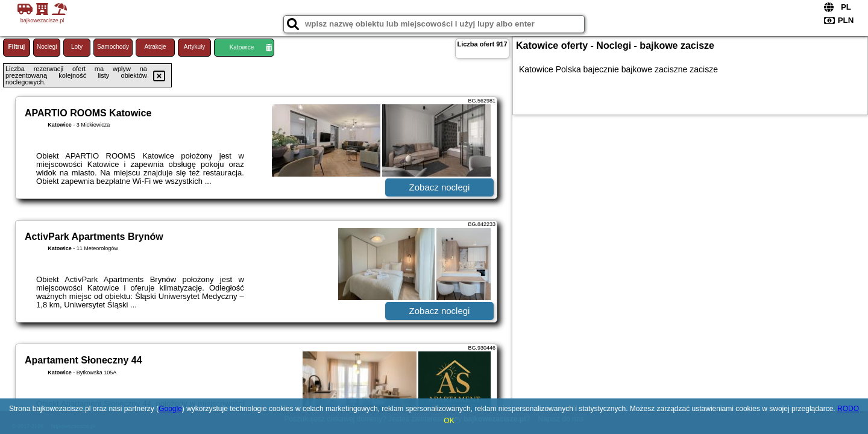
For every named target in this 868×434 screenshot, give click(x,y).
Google (170, 409)
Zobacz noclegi (440, 187)
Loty (77, 47)
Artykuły (195, 47)
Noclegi (47, 47)
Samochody (113, 47)
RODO (848, 409)
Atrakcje (155, 47)
